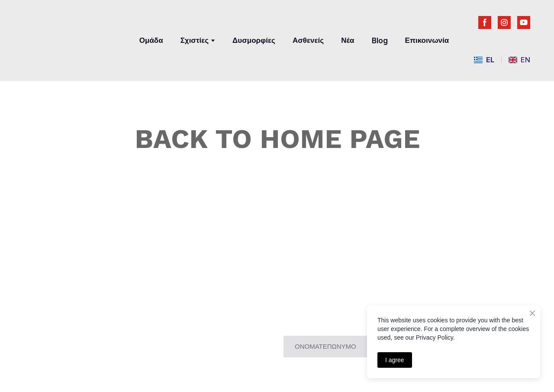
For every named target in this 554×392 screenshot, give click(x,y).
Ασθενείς (308, 40)
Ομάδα (151, 40)
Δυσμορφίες (254, 40)
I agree (395, 360)
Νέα (348, 40)
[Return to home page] (73, 34)
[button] (485, 22)
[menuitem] (484, 60)
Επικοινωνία (427, 40)
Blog (380, 41)
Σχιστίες (195, 40)
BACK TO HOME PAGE (277, 139)
